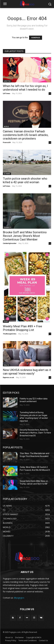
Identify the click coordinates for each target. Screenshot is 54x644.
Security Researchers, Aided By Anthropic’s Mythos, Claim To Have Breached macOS (35, 433)
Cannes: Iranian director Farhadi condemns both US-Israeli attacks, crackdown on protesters (26, 135)
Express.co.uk (8, 377)
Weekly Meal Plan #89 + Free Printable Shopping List (22, 328)
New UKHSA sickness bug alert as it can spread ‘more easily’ (27, 372)
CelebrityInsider (10, 243)
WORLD (6, 126)
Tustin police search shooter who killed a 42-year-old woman (25, 180)
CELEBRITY (7, 227)
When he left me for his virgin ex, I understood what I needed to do (25, 88)
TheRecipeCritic (10, 334)
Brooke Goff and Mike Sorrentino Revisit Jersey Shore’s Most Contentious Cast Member (25, 236)
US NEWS (7, 174)
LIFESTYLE (7, 81)
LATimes (6, 93)
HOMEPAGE (36, 38)
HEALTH (6, 365)
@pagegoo (19, 598)
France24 (7, 142)
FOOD (6, 321)
